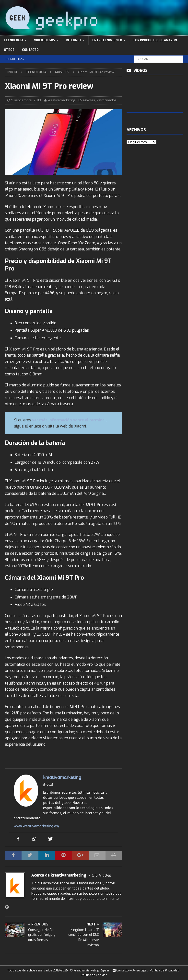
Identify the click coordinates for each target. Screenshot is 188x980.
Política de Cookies (94, 975)
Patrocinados (107, 100)
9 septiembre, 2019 (26, 100)
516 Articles (102, 875)
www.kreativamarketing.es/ (36, 826)
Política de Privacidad (164, 970)
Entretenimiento (107, 40)
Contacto (30, 50)
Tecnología (13, 40)
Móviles (89, 100)
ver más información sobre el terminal (69, 420)
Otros (9, 50)
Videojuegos (45, 40)
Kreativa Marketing (86, 970)
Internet (74, 40)
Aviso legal (140, 970)
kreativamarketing (61, 100)
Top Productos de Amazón (155, 40)
